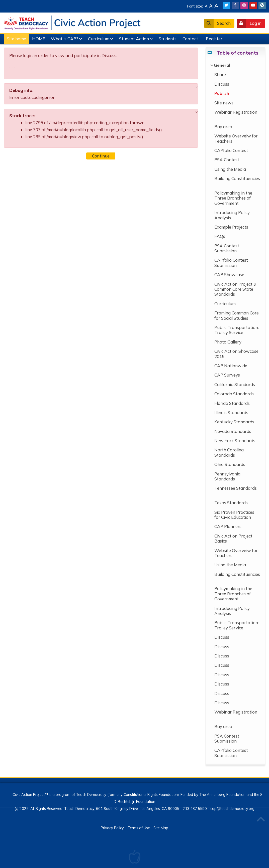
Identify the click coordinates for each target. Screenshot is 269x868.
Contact (190, 39)
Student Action (134, 39)
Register (214, 39)
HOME (39, 39)
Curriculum (99, 39)
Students (168, 39)
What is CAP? (65, 39)
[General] (222, 65)
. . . (12, 67)
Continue (101, 156)
